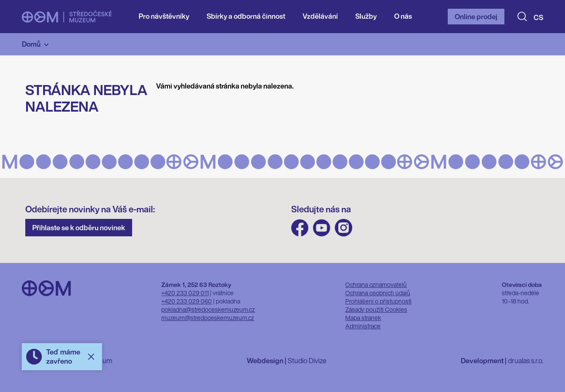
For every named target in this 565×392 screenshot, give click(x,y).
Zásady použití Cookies (376, 309)
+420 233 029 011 (185, 293)
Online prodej (476, 17)
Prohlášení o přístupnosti (378, 301)
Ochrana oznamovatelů (376, 285)
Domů (31, 44)
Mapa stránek (363, 318)
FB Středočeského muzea (300, 228)
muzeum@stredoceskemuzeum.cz (208, 318)
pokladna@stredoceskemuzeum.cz (208, 309)
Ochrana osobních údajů (378, 293)
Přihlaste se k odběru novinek (79, 228)
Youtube (322, 228)
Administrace (363, 326)
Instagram (344, 228)
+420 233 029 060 (187, 301)
